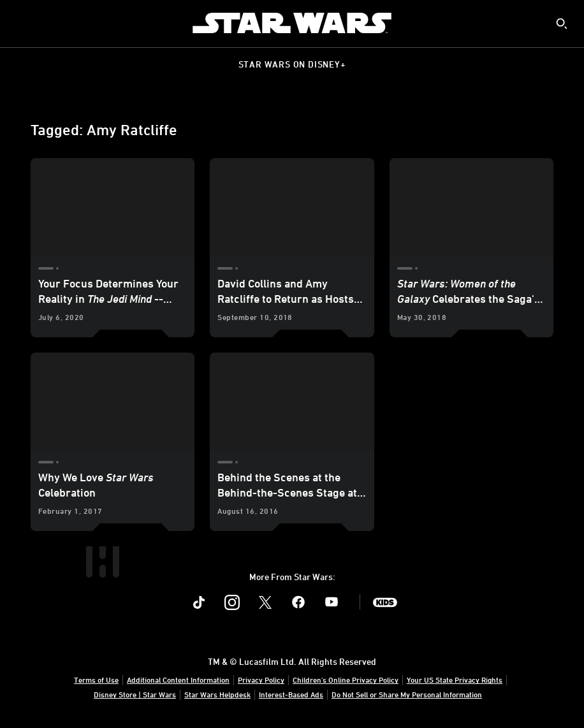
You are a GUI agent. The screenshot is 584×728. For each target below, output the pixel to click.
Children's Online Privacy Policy (346, 680)
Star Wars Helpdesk (217, 694)
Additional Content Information (178, 680)
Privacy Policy (261, 680)
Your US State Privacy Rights (455, 680)
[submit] (562, 24)
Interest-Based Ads (291, 694)
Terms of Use (96, 680)
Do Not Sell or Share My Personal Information (407, 694)
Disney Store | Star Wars (135, 694)
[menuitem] (20, 23)
